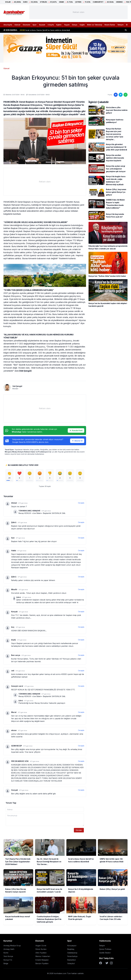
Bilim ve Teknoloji (95, 25)
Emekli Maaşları (42, 960)
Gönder (79, 830)
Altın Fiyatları (41, 953)
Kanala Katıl (76, 430)
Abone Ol (77, 441)
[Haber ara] (126, 30)
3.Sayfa (51, 25)
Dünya (75, 25)
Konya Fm (8, 960)
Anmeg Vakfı (9, 949)
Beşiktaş (71, 949)
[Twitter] (107, 963)
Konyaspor (72, 946)
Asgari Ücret (41, 946)
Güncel (17, 25)
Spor (35, 25)
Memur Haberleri (43, 956)
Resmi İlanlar (110, 25)
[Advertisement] (79, 12)
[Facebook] (101, 963)
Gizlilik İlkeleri (105, 953)
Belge (6, 963)
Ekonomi (26, 25)
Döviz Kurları (41, 949)
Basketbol (71, 960)
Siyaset (42, 25)
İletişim (121, 25)
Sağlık (82, 25)
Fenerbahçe (72, 956)
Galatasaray (72, 953)
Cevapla (81, 503)
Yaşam (67, 25)
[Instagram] (111, 963)
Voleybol (71, 963)
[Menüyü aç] (127, 25)
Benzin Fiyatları (42, 963)
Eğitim (59, 25)
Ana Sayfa (8, 25)
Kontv (6, 953)
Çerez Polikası (105, 949)
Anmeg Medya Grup (12, 946)
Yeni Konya (8, 956)
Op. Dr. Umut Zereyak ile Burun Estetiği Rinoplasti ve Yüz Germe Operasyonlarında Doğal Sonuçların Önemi (68, 30)
